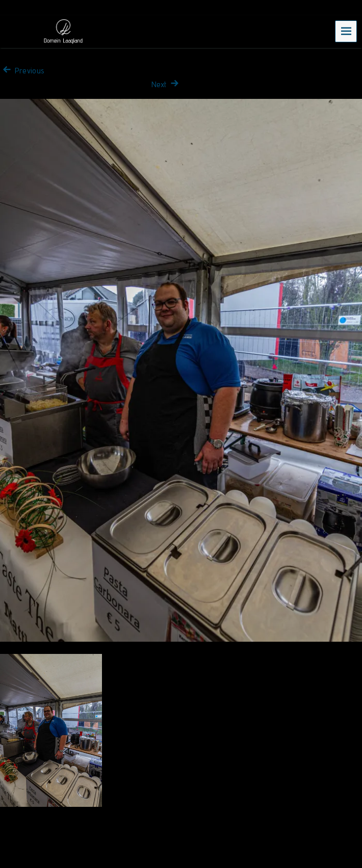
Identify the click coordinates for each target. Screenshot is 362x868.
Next (166, 84)
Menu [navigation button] (346, 31)
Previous (22, 71)
